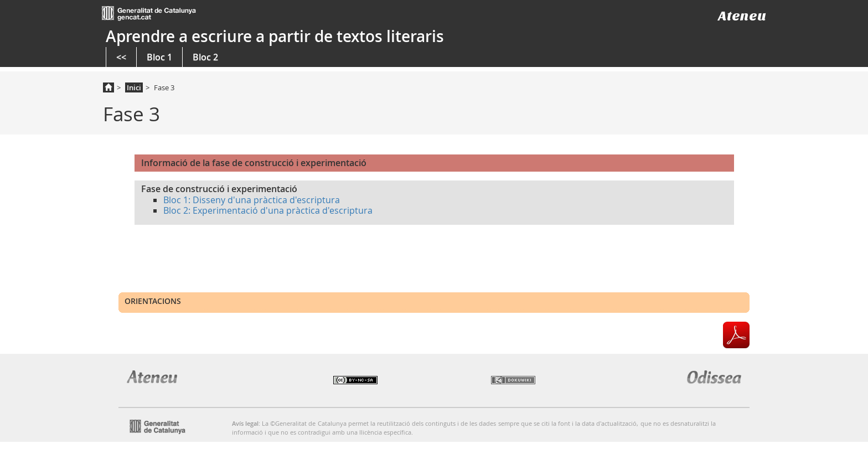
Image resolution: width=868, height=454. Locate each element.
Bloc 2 (205, 57)
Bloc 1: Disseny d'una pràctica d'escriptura (252, 200)
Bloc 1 (159, 57)
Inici (134, 87)
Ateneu (742, 16)
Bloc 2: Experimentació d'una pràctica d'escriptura (268, 210)
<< (121, 57)
